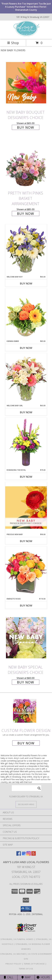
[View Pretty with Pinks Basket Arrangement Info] (26, 164)
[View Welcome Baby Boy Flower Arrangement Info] (26, 250)
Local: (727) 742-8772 (26, 877)
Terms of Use (26, 969)
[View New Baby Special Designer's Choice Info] (26, 638)
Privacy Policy (14, 964)
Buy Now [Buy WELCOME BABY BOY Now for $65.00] (26, 283)
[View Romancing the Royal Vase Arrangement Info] (26, 443)
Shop (13, 43)
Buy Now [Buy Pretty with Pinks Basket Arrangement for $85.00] (26, 213)
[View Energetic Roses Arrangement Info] (26, 572)
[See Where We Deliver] (26, 804)
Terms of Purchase (34, 964)
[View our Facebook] (19, 855)
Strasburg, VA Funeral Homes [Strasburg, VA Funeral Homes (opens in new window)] (17, 939)
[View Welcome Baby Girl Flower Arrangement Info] (26, 379)
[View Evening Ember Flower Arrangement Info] (26, 314)
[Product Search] (26, 788)
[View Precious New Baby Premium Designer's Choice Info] (26, 507)
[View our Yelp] (34, 855)
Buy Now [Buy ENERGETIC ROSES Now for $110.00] (26, 605)
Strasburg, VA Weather (13, 954)
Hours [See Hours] (43, 977)
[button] (26, 909)
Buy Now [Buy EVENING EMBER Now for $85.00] (26, 348)
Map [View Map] (26, 977)
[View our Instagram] (29, 855)
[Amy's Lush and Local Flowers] (26, 35)
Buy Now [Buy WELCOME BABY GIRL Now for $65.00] (26, 412)
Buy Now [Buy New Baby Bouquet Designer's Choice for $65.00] (26, 127)
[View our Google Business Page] (24, 855)
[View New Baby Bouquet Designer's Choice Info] (26, 83)
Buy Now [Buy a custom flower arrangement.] (26, 743)
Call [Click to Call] (9, 977)
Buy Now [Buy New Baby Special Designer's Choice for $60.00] (26, 682)
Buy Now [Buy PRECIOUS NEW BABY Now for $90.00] (26, 541)
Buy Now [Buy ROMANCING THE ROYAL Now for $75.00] (26, 477)
